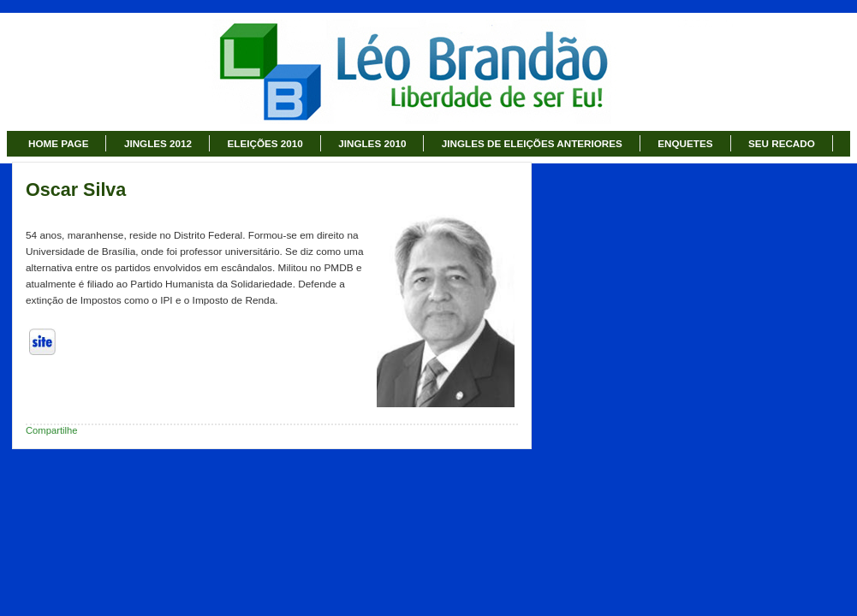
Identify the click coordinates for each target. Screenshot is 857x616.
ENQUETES (685, 143)
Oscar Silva (76, 190)
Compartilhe (52, 430)
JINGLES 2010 (372, 143)
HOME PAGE (58, 143)
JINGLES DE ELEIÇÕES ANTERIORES (532, 143)
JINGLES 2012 (158, 143)
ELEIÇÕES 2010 (265, 143)
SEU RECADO (782, 143)
